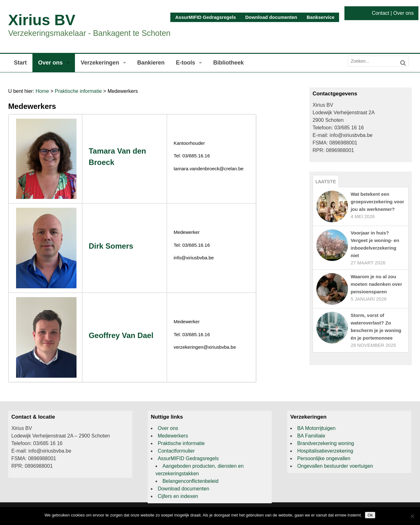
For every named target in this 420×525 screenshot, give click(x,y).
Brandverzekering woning (326, 443)
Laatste (326, 181)
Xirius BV (42, 20)
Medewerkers (173, 436)
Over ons (403, 13)
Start (20, 63)
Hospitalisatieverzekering (325, 451)
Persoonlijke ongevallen (324, 458)
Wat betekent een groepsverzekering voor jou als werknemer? (377, 202)
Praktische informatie (78, 91)
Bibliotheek (228, 63)
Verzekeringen (100, 63)
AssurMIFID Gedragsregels (205, 17)
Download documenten (271, 17)
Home (42, 91)
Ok (370, 515)
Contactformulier (176, 451)
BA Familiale (311, 436)
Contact (380, 13)
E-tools (186, 63)
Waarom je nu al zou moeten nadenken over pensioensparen (376, 284)
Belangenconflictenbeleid (190, 481)
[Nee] (412, 516)
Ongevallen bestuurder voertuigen (335, 466)
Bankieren (151, 63)
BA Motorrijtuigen (316, 428)
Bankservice (321, 17)
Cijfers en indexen (178, 496)
